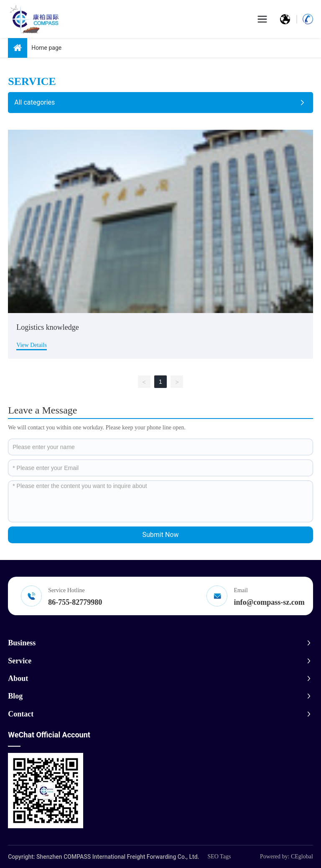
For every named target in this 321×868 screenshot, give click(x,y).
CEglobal (302, 856)
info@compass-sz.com (269, 602)
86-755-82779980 (75, 602)
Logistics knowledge (47, 327)
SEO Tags (219, 856)
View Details (32, 345)
